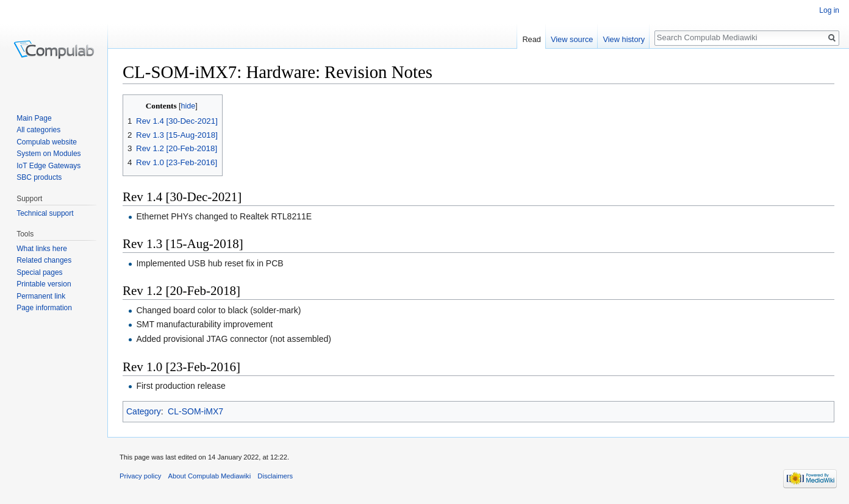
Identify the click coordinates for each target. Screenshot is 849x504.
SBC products (39, 177)
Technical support (45, 213)
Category (144, 411)
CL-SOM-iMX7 (195, 411)
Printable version (44, 284)
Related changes (44, 260)
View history (624, 39)
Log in (829, 10)
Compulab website (47, 142)
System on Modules (48, 154)
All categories (38, 130)
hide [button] (188, 106)
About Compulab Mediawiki (210, 476)
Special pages (39, 272)
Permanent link (41, 296)
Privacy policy (140, 476)
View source (572, 39)
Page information (44, 308)
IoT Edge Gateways (48, 166)
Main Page (34, 118)
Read (532, 39)
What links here (42, 249)
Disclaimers (275, 476)
